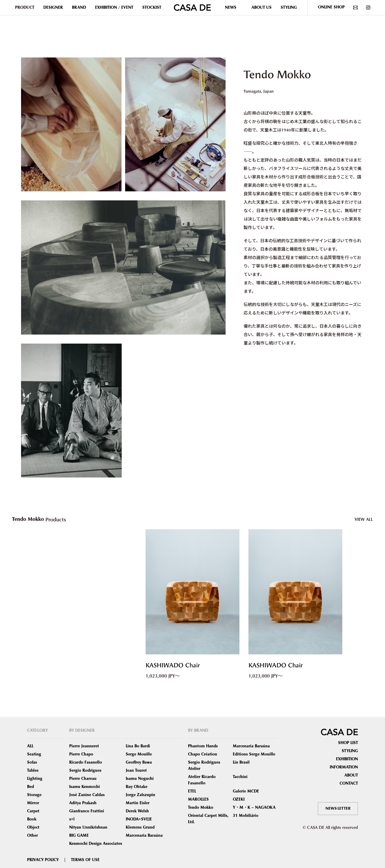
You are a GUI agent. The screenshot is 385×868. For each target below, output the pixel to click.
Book (32, 819)
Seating (34, 754)
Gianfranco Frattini (87, 811)
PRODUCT (25, 8)
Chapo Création (203, 754)
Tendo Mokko (201, 808)
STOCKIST (152, 8)
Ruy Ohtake (137, 787)
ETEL (192, 791)
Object (33, 827)
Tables (33, 771)
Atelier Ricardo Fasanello (202, 780)
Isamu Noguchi (140, 779)
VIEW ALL (364, 519)
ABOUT (351, 775)
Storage (34, 795)
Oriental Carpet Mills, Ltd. (208, 819)
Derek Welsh (137, 811)
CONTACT (349, 783)
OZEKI (239, 799)
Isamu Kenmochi (85, 787)
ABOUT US (262, 8)
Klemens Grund (140, 827)
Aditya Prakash (83, 803)
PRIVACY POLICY (43, 860)
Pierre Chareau (83, 779)
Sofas (32, 762)
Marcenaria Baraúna (144, 836)
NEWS (231, 8)
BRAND (79, 8)
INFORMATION (344, 767)
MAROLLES (198, 799)
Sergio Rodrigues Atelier (204, 766)
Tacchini (240, 777)
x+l (72, 819)
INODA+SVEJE (139, 819)
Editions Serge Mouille (254, 754)
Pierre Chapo (81, 754)
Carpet (33, 811)
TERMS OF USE (85, 860)
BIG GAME (79, 836)
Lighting (35, 779)
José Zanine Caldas (87, 795)
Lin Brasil (241, 762)
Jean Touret (136, 771)
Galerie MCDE (246, 791)
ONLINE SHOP (331, 7)
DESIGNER (53, 8)
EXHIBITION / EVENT (114, 8)
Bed (31, 787)
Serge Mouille (139, 754)
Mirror (33, 803)
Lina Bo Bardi (138, 746)
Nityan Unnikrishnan (88, 827)
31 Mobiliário (246, 816)
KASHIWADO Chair (177, 665)
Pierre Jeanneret (84, 746)
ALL (30, 746)
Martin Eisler (138, 803)
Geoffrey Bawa (139, 762)
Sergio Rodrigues (85, 771)
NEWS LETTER (337, 808)
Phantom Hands (203, 746)
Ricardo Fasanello (86, 762)
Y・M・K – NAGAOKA (254, 808)
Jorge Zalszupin (140, 795)
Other (32, 836)
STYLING (289, 8)
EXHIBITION (347, 759)
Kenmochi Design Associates (96, 844)
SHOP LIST (348, 743)
